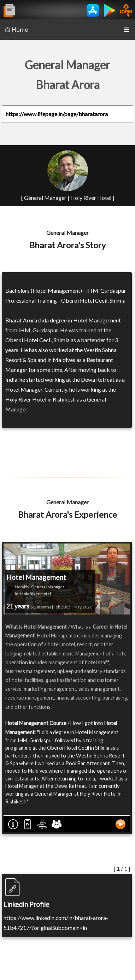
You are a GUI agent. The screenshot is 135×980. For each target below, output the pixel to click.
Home (16, 29)
